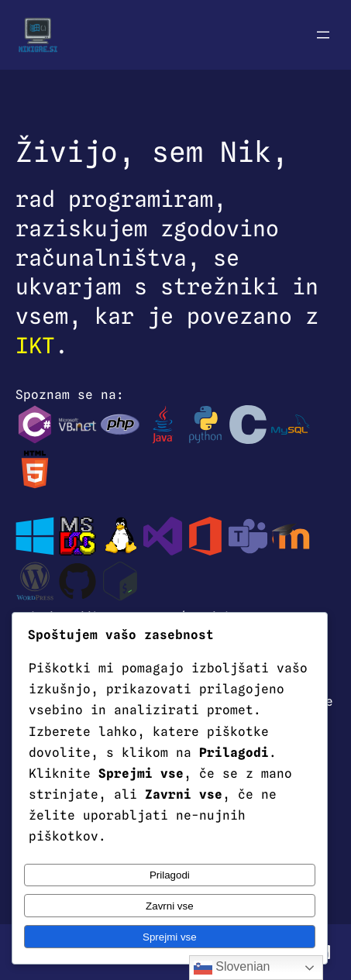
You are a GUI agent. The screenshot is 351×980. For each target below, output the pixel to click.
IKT (35, 346)
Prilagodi (170, 875)
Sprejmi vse (170, 937)
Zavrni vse (169, 906)
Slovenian (232, 968)
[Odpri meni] (323, 35)
